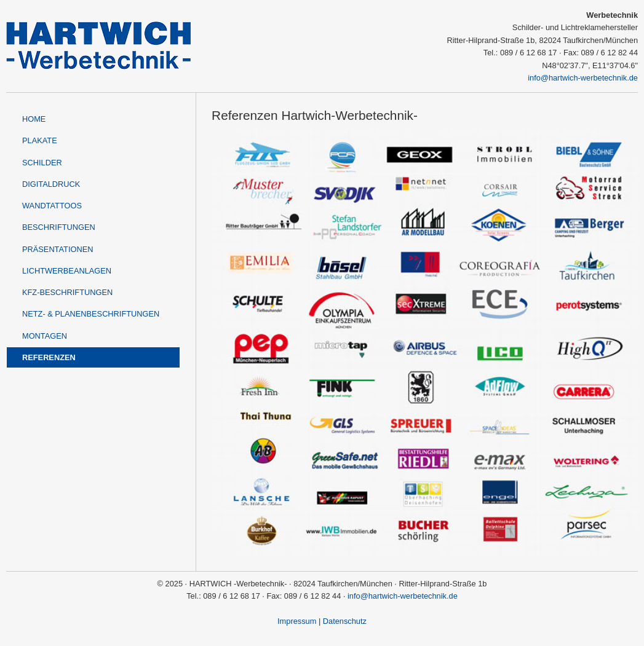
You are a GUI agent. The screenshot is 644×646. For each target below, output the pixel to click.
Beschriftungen (59, 227)
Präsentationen (58, 249)
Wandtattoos (52, 206)
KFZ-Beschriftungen (67, 292)
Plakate (40, 140)
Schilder (42, 163)
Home (34, 119)
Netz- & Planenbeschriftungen (91, 314)
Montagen (45, 336)
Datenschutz (345, 621)
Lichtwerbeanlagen (67, 271)
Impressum (297, 621)
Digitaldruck (51, 184)
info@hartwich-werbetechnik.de (583, 78)
